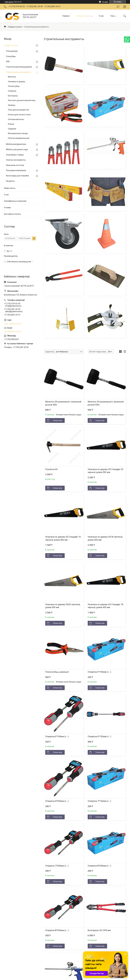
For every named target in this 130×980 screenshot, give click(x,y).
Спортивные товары (15, 155)
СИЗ (8, 62)
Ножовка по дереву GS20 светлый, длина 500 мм (63, 606)
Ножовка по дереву (17, 82)
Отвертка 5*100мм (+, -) (99, 672)
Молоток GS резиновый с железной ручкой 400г (63, 403)
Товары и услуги (83, 16)
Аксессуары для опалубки (17, 176)
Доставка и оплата (12, 214)
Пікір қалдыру (118, 7)
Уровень (12, 105)
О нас (101, 16)
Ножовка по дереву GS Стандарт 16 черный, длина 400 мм (63, 538)
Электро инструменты (16, 160)
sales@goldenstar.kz (13, 331)
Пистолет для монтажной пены (22, 100)
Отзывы (7, 208)
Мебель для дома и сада (17, 149)
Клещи (11, 124)
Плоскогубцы (14, 86)
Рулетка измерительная (19, 138)
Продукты (10, 181)
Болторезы (13, 96)
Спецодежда (12, 51)
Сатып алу (57, 420)
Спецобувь (11, 56)
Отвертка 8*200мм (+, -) (99, 866)
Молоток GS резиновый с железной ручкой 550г (106, 403)
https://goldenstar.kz (13, 324)
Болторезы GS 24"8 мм (99, 930)
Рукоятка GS (51, 469)
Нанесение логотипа (15, 165)
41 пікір (105, 2)
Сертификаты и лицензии (15, 201)
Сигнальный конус (16, 119)
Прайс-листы (10, 188)
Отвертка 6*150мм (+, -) (99, 736)
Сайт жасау (9, 2)
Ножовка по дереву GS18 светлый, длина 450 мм (105, 538)
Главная (66, 16)
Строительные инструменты (18, 72)
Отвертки (12, 91)
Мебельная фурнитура (16, 144)
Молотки (12, 77)
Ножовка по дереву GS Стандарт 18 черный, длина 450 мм (105, 606)
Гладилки (12, 129)
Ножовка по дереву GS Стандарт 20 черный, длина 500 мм (105, 471)
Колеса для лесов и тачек (19, 115)
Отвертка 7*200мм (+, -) (57, 866)
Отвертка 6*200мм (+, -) (57, 801)
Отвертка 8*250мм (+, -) (57, 930)
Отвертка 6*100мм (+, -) (57, 736)
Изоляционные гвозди (18, 133)
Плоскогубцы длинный (57, 672)
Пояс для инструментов (18, 110)
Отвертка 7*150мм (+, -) (99, 801)
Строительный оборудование (19, 67)
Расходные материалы (16, 170)
